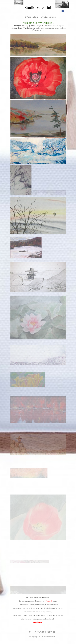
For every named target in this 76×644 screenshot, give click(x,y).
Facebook (49, 601)
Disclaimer (38, 622)
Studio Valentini (38, 7)
